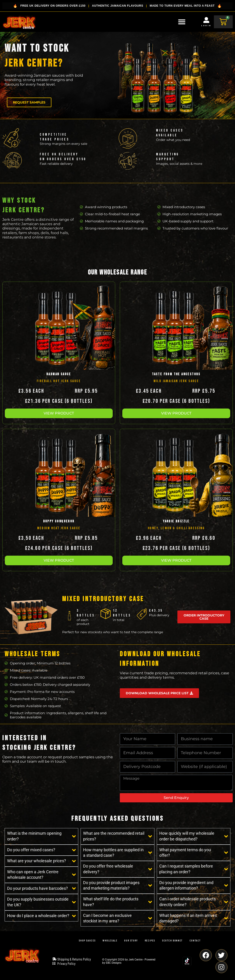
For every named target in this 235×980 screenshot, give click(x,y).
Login (206, 25)
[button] (59, 413)
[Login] (206, 20)
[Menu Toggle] (182, 22)
